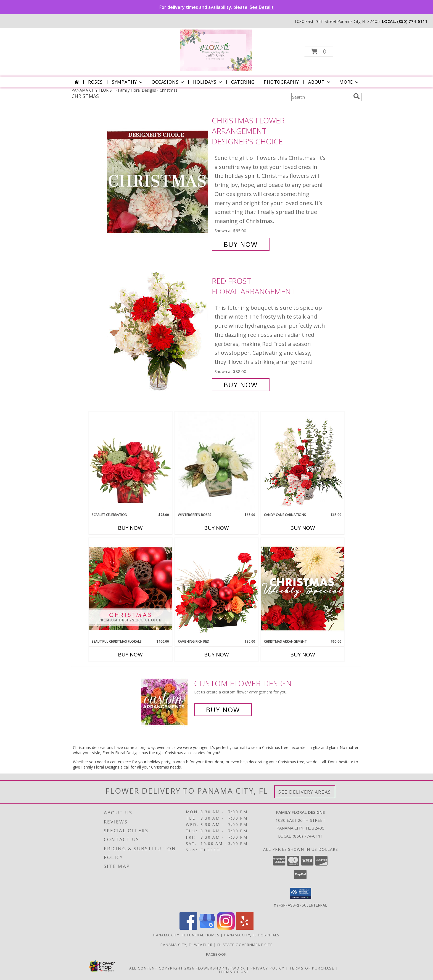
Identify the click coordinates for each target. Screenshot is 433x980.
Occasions (168, 82)
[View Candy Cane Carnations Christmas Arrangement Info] (303, 462)
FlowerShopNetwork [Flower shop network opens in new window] (221, 968)
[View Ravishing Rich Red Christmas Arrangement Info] (216, 588)
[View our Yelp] (245, 928)
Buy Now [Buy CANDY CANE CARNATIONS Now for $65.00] (303, 528)
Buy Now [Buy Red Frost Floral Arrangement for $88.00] (241, 385)
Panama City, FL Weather (187, 944)
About (320, 82)
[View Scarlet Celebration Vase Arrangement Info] (130, 462)
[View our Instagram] (226, 928)
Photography (281, 82)
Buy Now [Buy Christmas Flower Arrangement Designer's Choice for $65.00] (241, 244)
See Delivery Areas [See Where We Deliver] (305, 792)
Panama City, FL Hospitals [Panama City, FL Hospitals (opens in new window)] (252, 935)
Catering (243, 82)
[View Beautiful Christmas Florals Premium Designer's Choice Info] (130, 588)
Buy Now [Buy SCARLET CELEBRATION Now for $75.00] (130, 528)
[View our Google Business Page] (207, 928)
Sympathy (128, 82)
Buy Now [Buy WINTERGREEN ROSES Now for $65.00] (216, 528)
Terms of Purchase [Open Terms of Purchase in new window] (312, 968)
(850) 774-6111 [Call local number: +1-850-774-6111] (412, 21)
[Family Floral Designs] (216, 50)
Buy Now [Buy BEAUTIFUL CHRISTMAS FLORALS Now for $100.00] (130, 655)
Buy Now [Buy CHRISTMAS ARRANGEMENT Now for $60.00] (303, 655)
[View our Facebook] (188, 928)
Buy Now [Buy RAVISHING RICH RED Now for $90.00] (216, 655)
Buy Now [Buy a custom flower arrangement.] (223, 710)
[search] (357, 96)
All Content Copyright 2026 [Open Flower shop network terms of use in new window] (162, 968)
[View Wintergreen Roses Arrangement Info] (216, 462)
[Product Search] (321, 97)
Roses (95, 82)
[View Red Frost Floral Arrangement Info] (158, 333)
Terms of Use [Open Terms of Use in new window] (234, 971)
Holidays (208, 82)
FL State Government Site (245, 944)
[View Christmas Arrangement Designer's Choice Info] (303, 588)
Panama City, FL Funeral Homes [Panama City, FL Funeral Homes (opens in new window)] (186, 935)
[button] (319, 51)
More (349, 82)
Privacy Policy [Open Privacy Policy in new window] (267, 968)
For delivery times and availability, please (216, 7)
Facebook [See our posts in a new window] (216, 954)
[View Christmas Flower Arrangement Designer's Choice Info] (158, 182)
